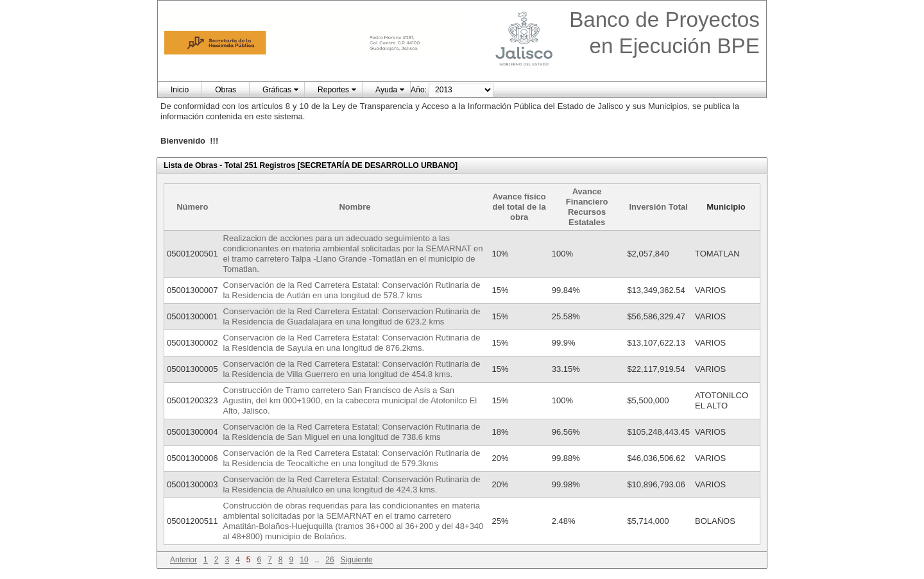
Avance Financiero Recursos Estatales (587, 207)
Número (192, 207)
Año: (419, 90)
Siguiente (357, 560)
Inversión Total (658, 207)
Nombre (355, 207)
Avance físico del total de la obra (519, 207)
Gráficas (277, 90)
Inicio (180, 90)
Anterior (184, 560)
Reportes (333, 90)
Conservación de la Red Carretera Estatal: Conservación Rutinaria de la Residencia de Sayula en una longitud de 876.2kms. (352, 343)
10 (304, 560)
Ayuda (386, 90)
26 (329, 560)
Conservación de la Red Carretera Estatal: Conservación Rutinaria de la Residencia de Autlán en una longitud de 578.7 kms (352, 290)
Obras (226, 90)
